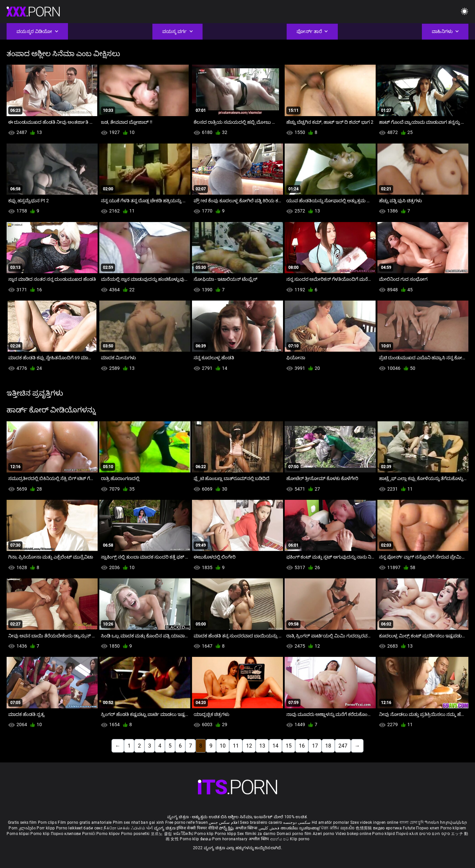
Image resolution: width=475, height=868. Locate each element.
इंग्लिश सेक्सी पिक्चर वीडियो (197, 828)
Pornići (89, 834)
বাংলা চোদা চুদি (412, 822)
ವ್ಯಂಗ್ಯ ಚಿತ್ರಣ (165, 828)
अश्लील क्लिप (259, 839)
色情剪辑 (364, 828)
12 (249, 746)
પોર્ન (150, 828)
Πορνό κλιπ (407, 834)
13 (262, 746)
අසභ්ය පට (280, 839)
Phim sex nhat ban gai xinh (139, 822)
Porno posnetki (136, 834)
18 (328, 746)
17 (315, 746)
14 (275, 746)
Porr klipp (46, 828)
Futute (409, 828)
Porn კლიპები (23, 828)
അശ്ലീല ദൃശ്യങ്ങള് (301, 828)
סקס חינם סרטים (435, 834)
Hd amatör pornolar (330, 822)
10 (223, 746)
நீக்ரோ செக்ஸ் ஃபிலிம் (124, 828)
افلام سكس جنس (224, 822)
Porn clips (48, 822)
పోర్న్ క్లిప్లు (227, 828)
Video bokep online (353, 834)
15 (289, 746)
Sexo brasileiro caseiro (261, 822)
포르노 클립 (162, 834)
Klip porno (300, 839)
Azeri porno (324, 834)
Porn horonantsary (230, 839)
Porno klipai (18, 834)
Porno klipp (226, 834)
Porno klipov (109, 834)
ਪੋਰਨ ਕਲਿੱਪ (331, 828)
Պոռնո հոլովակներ (446, 822)
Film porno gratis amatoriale (85, 822)
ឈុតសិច (348, 828)
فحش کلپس (270, 828)
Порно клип (428, 828)
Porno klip (40, 834)
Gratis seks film (22, 822)
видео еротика (387, 828)
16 (302, 746)
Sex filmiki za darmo (256, 834)
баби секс (93, 828)
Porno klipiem (453, 828)
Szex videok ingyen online (374, 822)
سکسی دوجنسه (297, 822)
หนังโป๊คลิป (184, 834)
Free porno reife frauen (187, 822)
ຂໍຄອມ (206, 839)
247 (343, 746)
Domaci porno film (294, 834)
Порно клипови (66, 834)
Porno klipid (384, 834)
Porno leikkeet (70, 828)
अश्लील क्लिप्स (247, 828)
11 (236, 746)
